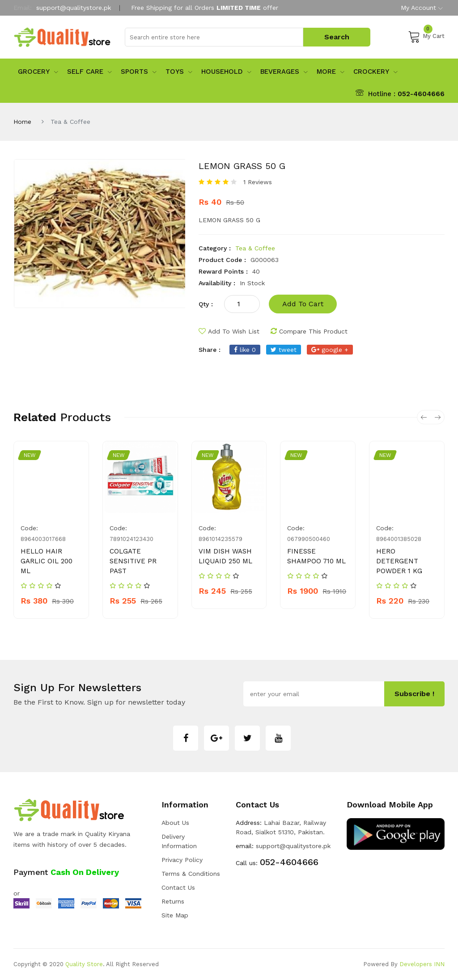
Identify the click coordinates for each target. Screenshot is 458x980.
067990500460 (309, 539)
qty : (206, 304)
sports (139, 72)
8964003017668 (43, 539)
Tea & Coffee (255, 248)
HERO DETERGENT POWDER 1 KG (399, 561)
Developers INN (422, 964)
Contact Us (178, 887)
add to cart (303, 304)
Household (226, 72)
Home (22, 122)
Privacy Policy (182, 860)
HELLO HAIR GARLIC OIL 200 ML (47, 561)
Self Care (89, 72)
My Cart (426, 36)
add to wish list (229, 331)
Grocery (38, 72)
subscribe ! (414, 694)
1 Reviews (258, 182)
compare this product (309, 331)
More (331, 72)
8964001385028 (399, 539)
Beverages (284, 72)
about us (175, 823)
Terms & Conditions (191, 874)
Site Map (175, 915)
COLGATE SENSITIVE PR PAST (133, 561)
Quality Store (84, 964)
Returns (173, 901)
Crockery (375, 72)
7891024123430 (131, 539)
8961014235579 (221, 539)
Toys (179, 72)
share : (210, 350)
